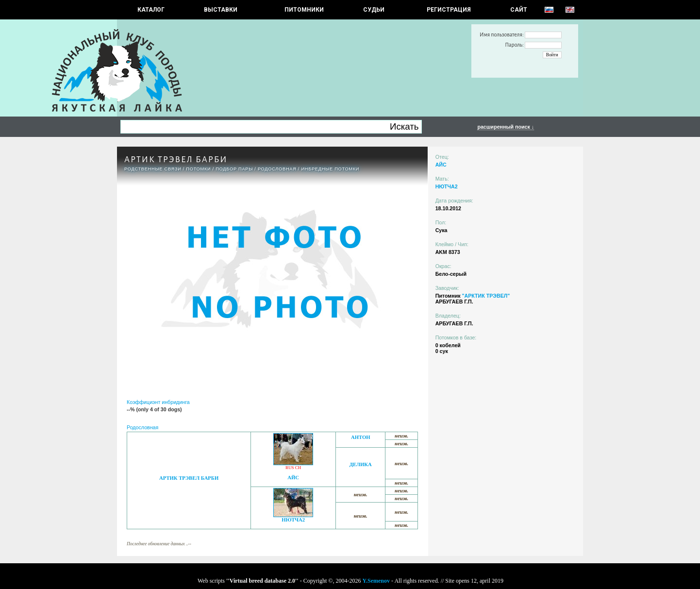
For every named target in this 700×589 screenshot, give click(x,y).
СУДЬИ (374, 10)
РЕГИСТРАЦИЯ (449, 10)
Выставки (221, 10)
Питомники (304, 10)
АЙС (293, 478)
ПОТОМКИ (198, 169)
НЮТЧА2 (293, 520)
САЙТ (519, 10)
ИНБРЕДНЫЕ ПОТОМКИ (330, 169)
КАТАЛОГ (151, 10)
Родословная (277, 169)
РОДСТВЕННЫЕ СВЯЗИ (153, 169)
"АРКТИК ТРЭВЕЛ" (486, 296)
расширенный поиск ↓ (506, 127)
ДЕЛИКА (361, 464)
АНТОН (361, 437)
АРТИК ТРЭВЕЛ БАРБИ (189, 478)
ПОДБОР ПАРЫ (234, 169)
